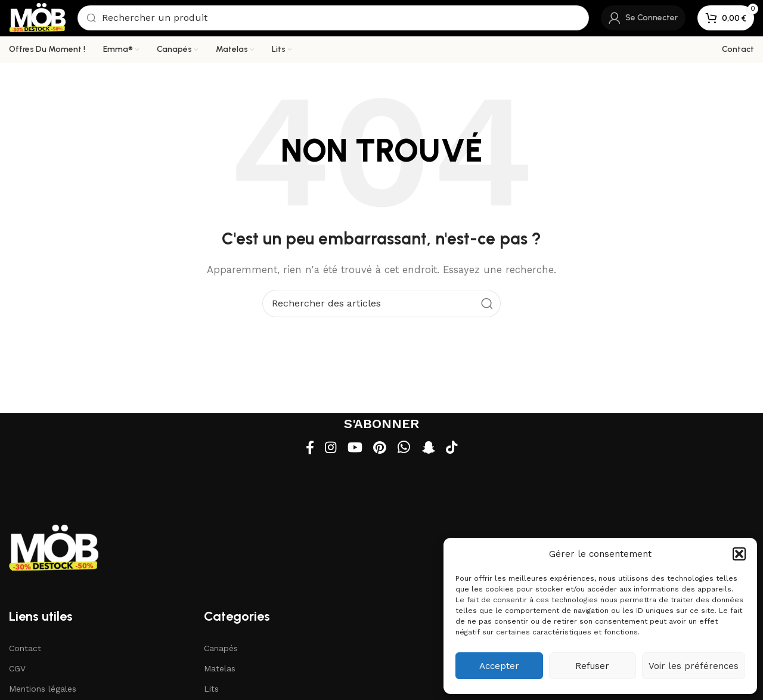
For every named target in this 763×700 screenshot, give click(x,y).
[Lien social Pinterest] (381, 450)
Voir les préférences (694, 666)
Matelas (220, 670)
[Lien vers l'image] (54, 549)
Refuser (592, 666)
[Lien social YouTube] (354, 450)
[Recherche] (335, 19)
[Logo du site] (39, 18)
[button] (739, 554)
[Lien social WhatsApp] (406, 450)
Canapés (221, 650)
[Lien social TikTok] (456, 450)
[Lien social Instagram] (328, 450)
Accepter (499, 666)
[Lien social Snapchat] (431, 450)
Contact (25, 650)
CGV (17, 670)
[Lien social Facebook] (305, 450)
